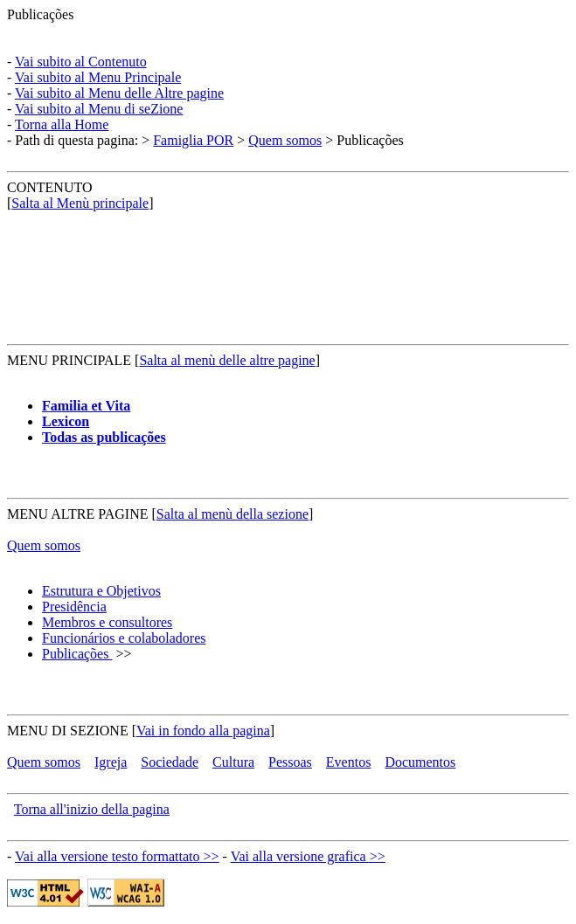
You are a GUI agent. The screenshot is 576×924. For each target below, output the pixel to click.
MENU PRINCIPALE (69, 360)
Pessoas (290, 762)
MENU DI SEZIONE (68, 731)
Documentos (420, 762)
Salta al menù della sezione (232, 514)
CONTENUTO (49, 187)
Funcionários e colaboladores (124, 638)
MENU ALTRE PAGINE (78, 514)
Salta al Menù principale (80, 203)
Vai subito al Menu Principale (98, 77)
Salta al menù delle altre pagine (227, 360)
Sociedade (170, 762)
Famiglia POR (193, 140)
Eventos (349, 762)
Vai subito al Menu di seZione (99, 109)
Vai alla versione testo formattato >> (117, 856)
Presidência (74, 607)
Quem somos (285, 140)
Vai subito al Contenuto (81, 62)
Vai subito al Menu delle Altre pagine (119, 93)
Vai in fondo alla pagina (203, 731)
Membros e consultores (107, 622)
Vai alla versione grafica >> (308, 856)
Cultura (233, 762)
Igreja (111, 762)
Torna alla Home (62, 124)
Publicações (40, 14)
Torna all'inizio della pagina (92, 809)
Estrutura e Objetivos (101, 591)
